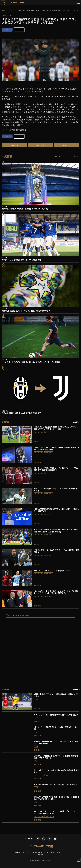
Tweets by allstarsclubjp (11, 620)
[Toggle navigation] (79, 3)
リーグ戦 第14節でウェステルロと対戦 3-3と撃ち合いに (56, 784)
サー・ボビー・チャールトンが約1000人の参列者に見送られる (56, 771)
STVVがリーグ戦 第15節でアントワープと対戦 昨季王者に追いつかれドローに (56, 757)
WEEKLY (58, 156)
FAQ (27, 852)
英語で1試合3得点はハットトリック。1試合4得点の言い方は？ (26, 311)
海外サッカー (48, 432)
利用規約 (18, 852)
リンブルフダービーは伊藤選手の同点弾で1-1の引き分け (56, 715)
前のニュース (15, 145)
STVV (36, 699)
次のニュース (66, 145)
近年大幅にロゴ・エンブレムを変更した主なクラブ (21, 413)
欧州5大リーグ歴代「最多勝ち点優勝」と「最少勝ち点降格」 (25, 209)
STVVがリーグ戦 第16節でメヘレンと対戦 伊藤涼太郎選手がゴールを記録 (56, 742)
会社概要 (40, 854)
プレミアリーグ (39, 775)
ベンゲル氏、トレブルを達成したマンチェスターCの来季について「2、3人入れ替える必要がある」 (56, 592)
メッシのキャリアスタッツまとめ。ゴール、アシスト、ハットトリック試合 (31, 362)
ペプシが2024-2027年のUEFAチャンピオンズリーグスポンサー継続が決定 (57, 510)
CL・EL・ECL (39, 432)
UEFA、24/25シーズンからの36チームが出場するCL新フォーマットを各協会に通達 (57, 448)
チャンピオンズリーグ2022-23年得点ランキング (53, 571)
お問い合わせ (38, 852)
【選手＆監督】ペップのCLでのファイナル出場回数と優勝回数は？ (56, 551)
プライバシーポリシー (54, 852)
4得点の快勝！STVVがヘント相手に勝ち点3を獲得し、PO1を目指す (57, 695)
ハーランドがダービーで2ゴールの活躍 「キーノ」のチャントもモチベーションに (56, 812)
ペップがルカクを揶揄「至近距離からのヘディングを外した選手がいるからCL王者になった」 (56, 530)
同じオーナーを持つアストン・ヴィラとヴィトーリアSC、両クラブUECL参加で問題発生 (56, 469)
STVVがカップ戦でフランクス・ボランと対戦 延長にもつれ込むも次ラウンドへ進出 (57, 798)
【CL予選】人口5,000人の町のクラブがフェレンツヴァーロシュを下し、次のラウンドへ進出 (56, 428)
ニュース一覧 (40, 145)
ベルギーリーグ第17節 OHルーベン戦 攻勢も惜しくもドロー (56, 728)
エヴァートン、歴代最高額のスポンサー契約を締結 (21, 260)
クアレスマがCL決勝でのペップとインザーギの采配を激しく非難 (56, 490)
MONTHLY (76, 156)
